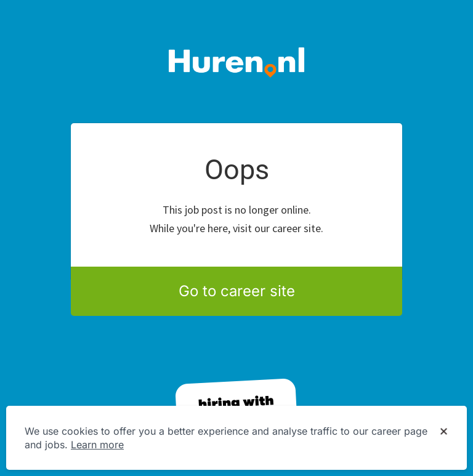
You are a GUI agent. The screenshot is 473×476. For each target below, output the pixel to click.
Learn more (97, 445)
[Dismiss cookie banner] (444, 432)
